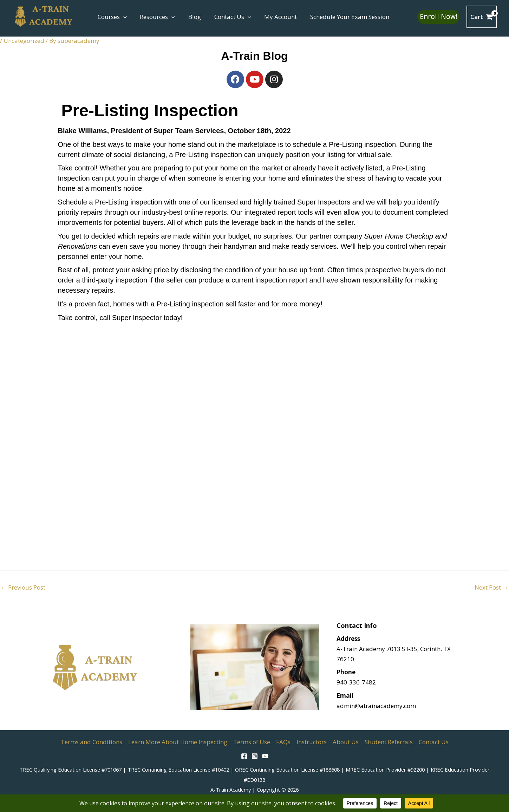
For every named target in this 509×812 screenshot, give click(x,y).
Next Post (491, 587)
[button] (123, 17)
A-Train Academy (231, 790)
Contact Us (228, 17)
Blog (191, 17)
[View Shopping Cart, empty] (482, 17)
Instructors (312, 742)
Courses (112, 17)
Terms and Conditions (92, 742)
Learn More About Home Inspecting (178, 742)
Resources (156, 17)
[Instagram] (255, 756)
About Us (346, 742)
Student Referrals (389, 742)
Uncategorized (24, 41)
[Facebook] (244, 756)
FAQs (283, 742)
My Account (275, 17)
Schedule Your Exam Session (343, 17)
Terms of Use (252, 742)
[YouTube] (265, 756)
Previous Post (23, 587)
